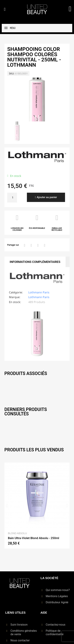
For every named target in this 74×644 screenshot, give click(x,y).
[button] (5, 9)
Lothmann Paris (39, 292)
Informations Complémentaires (35, 262)
